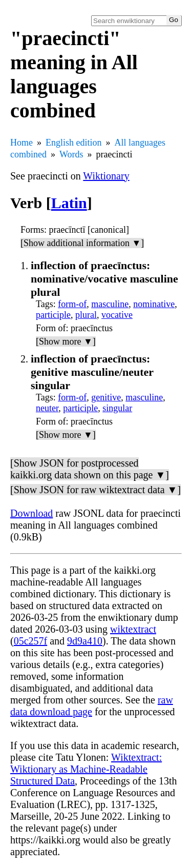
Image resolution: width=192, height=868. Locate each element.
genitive (106, 397)
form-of (72, 304)
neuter (47, 408)
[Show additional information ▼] (82, 243)
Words (71, 154)
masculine (110, 304)
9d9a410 (85, 641)
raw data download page (92, 706)
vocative (117, 315)
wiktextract (133, 629)
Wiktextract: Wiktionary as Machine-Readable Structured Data (86, 769)
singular (117, 408)
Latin (69, 203)
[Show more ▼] (66, 341)
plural (86, 315)
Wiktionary (106, 176)
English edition (74, 143)
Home (22, 143)
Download (31, 513)
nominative (154, 304)
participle (53, 315)
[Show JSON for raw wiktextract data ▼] (95, 490)
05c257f (31, 641)
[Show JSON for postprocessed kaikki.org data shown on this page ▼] (90, 469)
